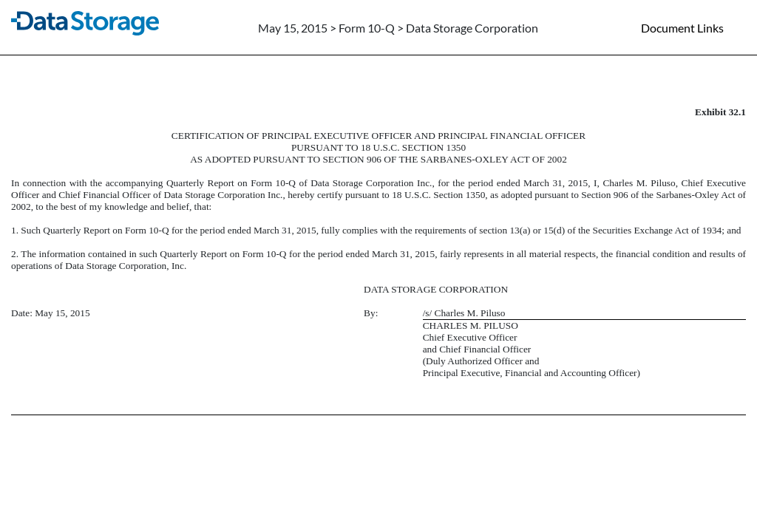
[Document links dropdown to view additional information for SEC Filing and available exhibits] (691, 27)
